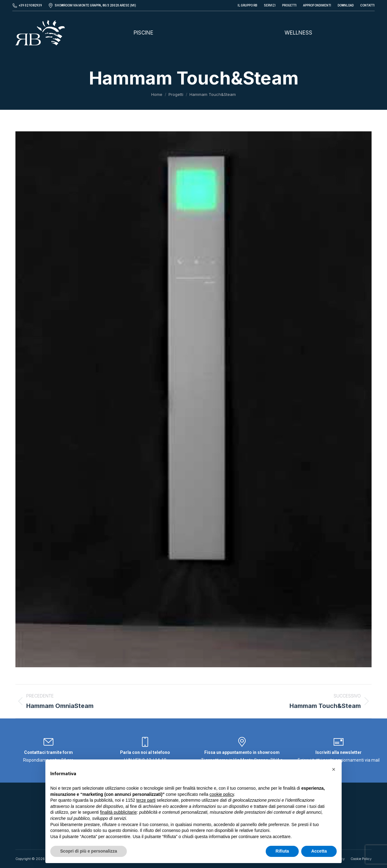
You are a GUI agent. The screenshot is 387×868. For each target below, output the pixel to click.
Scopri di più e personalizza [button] (89, 851)
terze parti (146, 800)
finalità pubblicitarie (118, 812)
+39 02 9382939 (30, 5)
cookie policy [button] (222, 794)
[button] (334, 769)
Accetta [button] (319, 851)
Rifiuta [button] (282, 851)
